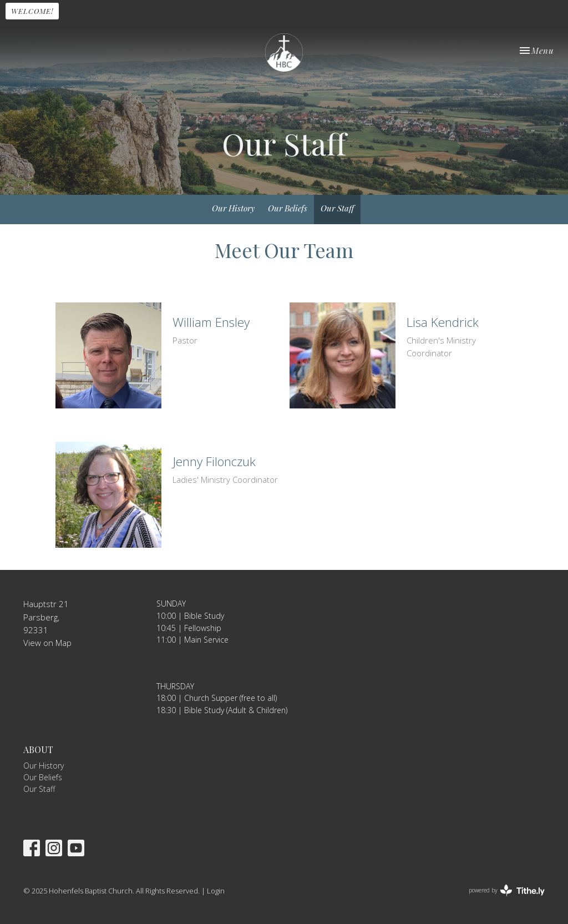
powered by (507, 890)
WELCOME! (32, 11)
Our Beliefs (288, 208)
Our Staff (337, 208)
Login (216, 891)
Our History (233, 208)
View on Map (47, 643)
